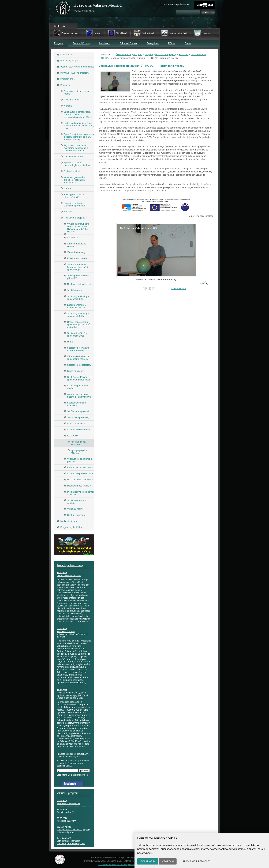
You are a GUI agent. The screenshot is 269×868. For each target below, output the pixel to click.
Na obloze (105, 43)
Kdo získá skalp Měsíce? (68, 803)
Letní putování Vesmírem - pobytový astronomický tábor (74, 831)
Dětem (172, 43)
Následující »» (178, 288)
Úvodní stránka (123, 54)
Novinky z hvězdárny (70, 565)
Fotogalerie (153, 43)
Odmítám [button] (168, 861)
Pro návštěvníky (81, 43)
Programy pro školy (70, 33)
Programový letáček (178, 33)
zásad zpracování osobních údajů (70, 765)
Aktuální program (68, 793)
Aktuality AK (122, 33)
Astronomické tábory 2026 (69, 576)
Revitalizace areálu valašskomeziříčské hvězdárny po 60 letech (72, 634)
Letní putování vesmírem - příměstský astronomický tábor (71, 842)
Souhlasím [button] (148, 861)
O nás (188, 43)
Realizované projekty (166, 54)
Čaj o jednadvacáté (66, 812)
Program (59, 43)
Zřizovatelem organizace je (174, 5)
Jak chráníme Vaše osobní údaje (114, 865)
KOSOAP (184, 54)
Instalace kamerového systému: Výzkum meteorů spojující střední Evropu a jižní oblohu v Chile (72, 695)
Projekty (98, 33)
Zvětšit (203, 284)
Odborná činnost (128, 43)
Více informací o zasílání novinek (72, 775)
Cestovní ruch (148, 33)
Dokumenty (207, 33)
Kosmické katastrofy (66, 821)
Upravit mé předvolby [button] (196, 861)
